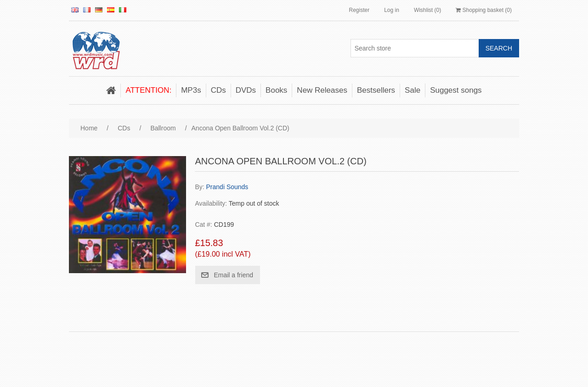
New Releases (322, 90)
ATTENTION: (148, 90)
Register (359, 10)
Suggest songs (456, 90)
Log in (392, 10)
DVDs (246, 90)
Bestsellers (376, 90)
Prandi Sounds (227, 187)
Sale (413, 90)
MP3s (191, 90)
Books (276, 90)
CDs (218, 90)
